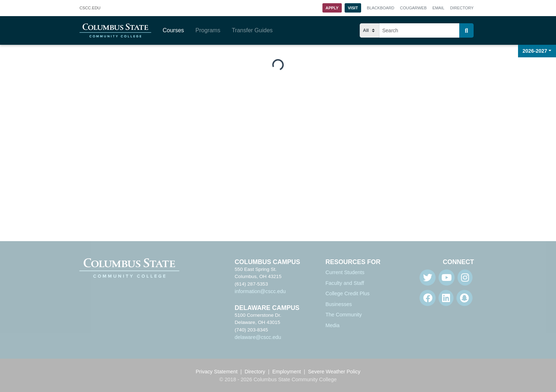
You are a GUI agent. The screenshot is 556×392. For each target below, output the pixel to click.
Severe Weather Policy (334, 372)
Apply (332, 8)
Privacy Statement (217, 372)
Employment (287, 372)
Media (333, 325)
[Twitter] (428, 278)
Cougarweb (413, 8)
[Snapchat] (464, 298)
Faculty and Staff (345, 283)
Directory (462, 8)
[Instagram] (465, 278)
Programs (208, 30)
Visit (353, 8)
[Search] (466, 30)
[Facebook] (428, 298)
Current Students (345, 272)
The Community (344, 315)
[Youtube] (447, 278)
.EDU (90, 8)
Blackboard (380, 8)
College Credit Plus (348, 293)
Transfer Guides (252, 30)
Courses (173, 30)
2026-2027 (535, 51)
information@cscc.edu (260, 291)
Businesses (339, 304)
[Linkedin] (446, 298)
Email (438, 8)
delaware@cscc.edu (258, 337)
